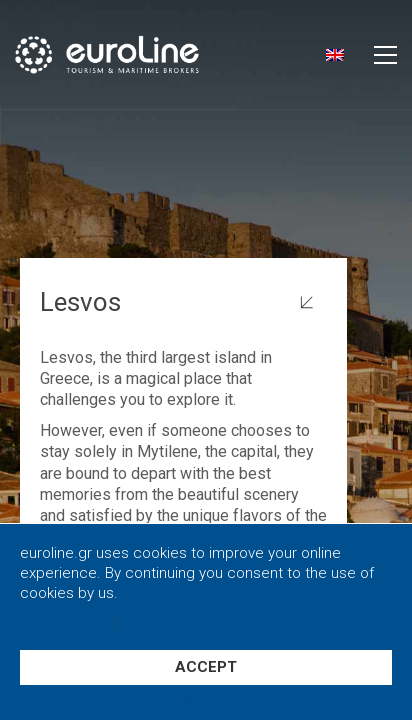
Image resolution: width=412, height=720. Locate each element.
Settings (206, 702)
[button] (385, 55)
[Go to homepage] (137, 54)
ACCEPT (206, 667)
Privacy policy (66, 623)
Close (142, 623)
